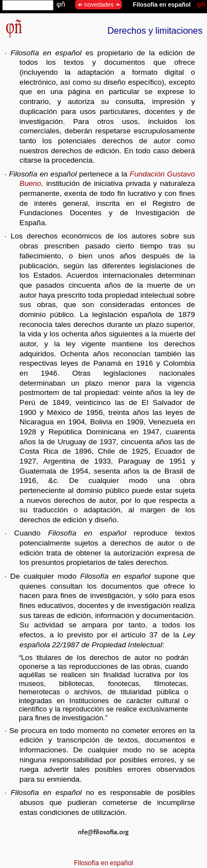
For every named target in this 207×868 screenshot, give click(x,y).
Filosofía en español (104, 863)
